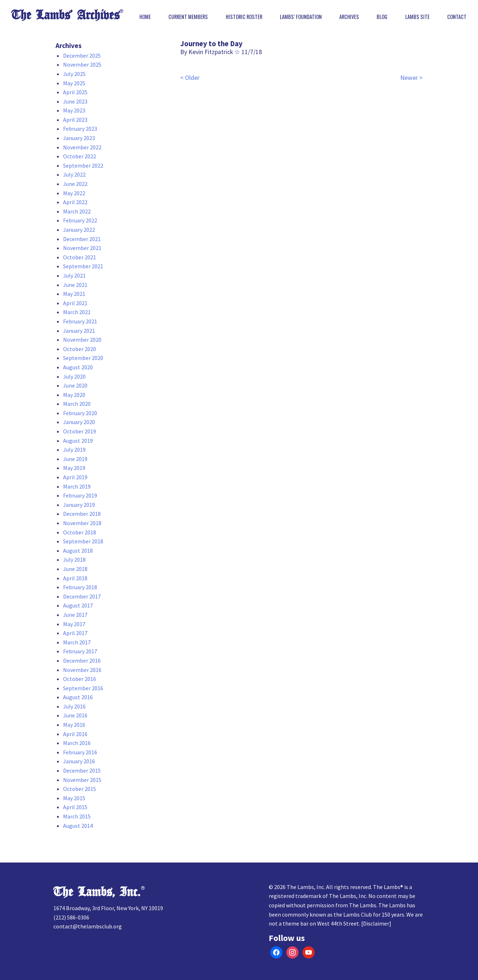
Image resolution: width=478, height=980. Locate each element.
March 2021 (77, 312)
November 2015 (82, 780)
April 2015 (75, 807)
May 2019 (74, 468)
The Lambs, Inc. (97, 892)
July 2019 (74, 450)
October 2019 (80, 431)
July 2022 (74, 174)
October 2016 (80, 679)
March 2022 (77, 211)
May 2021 (74, 294)
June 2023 (75, 101)
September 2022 (83, 165)
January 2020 (79, 422)
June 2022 (75, 184)
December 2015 (82, 770)
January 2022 (79, 230)
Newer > (411, 78)
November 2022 (82, 147)
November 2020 (82, 340)
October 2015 (80, 789)
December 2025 (82, 56)
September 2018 (83, 541)
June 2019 (75, 459)
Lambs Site (417, 17)
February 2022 (80, 220)
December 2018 (82, 514)
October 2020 (80, 349)
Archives (349, 17)
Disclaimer (376, 923)
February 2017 (80, 651)
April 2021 (75, 303)
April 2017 (75, 633)
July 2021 (74, 275)
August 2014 (78, 826)
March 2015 (77, 816)
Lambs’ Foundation (301, 17)
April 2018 (75, 578)
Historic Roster (244, 17)
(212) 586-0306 (71, 917)
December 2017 (82, 596)
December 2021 (82, 239)
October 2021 (80, 257)
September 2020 (83, 358)
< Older (190, 78)
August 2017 (78, 605)
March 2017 (77, 642)
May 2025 (74, 83)
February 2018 (80, 587)
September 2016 (83, 688)
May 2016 (74, 725)
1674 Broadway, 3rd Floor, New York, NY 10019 (108, 908)
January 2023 (79, 138)
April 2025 (75, 92)
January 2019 (79, 505)
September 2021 (83, 266)
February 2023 (80, 129)
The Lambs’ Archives (65, 15)
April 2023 (75, 120)
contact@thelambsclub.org (88, 926)
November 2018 (82, 523)
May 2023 (74, 110)
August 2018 (78, 551)
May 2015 (74, 798)
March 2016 (77, 743)
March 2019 (77, 486)
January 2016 (79, 761)
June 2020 (75, 385)
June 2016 (75, 715)
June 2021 (75, 285)
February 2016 (80, 752)
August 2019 (78, 441)
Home (145, 17)
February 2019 (80, 495)
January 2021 (79, 331)
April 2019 (75, 477)
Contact (457, 17)
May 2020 (74, 395)
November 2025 (82, 64)
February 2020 (80, 413)
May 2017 (74, 624)
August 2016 (78, 697)
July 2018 (74, 559)
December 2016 (82, 660)
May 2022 (74, 193)
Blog (382, 17)
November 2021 (82, 248)
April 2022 (75, 202)
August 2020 (78, 367)
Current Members (188, 17)
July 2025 (74, 74)
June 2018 (75, 569)
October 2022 (80, 156)
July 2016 (74, 706)
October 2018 (80, 532)
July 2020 (74, 376)
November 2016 (82, 670)
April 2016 (75, 734)
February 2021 (80, 321)
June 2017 (75, 615)
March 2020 (77, 404)
